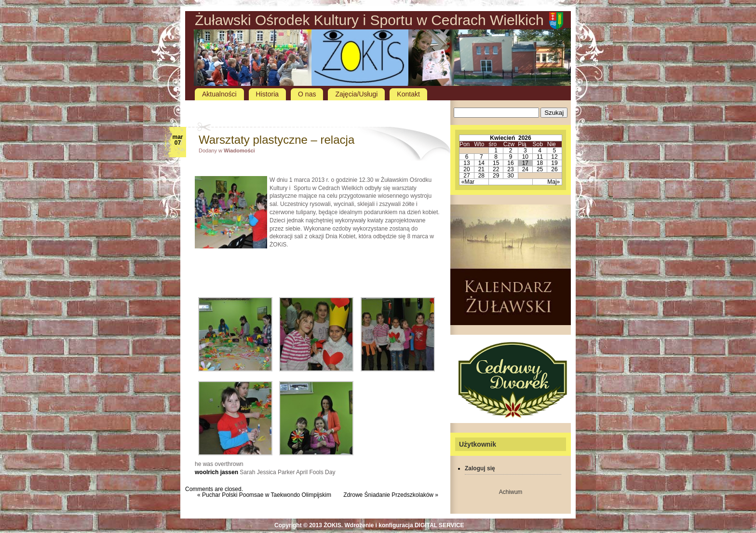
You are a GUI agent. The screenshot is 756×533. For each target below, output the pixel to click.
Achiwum (511, 492)
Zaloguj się (480, 468)
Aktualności (219, 94)
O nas (307, 94)
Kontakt (408, 94)
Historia (267, 94)
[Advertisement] (318, 109)
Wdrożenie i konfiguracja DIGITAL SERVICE (405, 525)
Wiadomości (239, 150)
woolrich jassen (216, 472)
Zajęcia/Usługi (356, 94)
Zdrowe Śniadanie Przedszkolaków (388, 495)
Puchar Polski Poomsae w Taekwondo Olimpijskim (267, 495)
